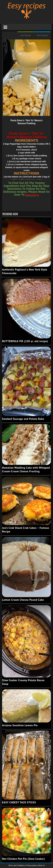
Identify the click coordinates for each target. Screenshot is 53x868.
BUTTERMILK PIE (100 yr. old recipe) (25, 341)
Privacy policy (32, 865)
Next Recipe (42, 35)
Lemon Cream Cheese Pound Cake (23, 600)
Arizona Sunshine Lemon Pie (20, 725)
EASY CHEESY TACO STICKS (19, 802)
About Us (41, 865)
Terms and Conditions (17, 865)
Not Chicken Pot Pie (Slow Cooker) (23, 859)
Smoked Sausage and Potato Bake (23, 419)
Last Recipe (26, 35)
